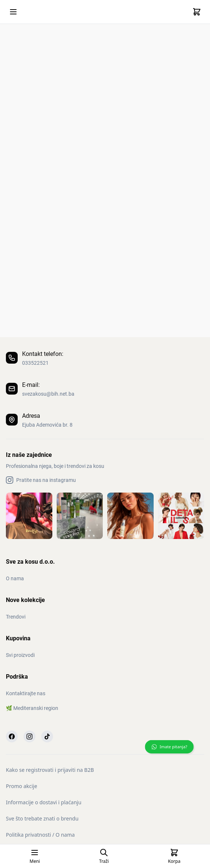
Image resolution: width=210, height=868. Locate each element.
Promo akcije (22, 786)
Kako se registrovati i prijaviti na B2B (50, 770)
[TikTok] (47, 736)
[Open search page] (104, 856)
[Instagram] (29, 736)
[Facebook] (12, 736)
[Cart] (197, 12)
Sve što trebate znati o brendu (42, 818)
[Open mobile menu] (13, 12)
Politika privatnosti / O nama (40, 835)
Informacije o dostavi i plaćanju (44, 802)
